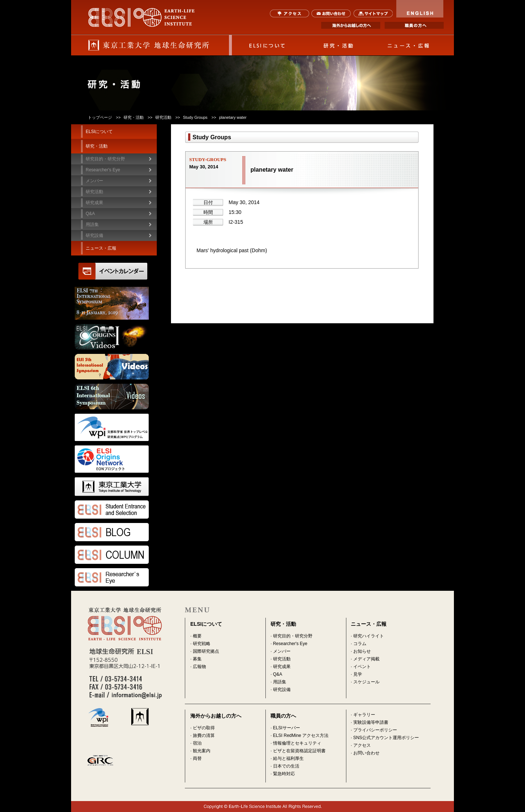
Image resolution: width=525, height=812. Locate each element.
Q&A (90, 214)
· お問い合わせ (365, 753)
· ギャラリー (363, 715)
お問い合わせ (331, 13)
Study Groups (195, 117)
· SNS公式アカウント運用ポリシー (385, 738)
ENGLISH (420, 9)
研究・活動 (338, 45)
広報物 (199, 667)
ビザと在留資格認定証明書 (299, 751)
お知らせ (362, 651)
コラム (360, 644)
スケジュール (366, 682)
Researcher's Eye (103, 170)
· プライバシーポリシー (374, 730)
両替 (197, 758)
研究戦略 (202, 644)
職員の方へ (414, 25)
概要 (197, 636)
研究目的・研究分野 (105, 159)
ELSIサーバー (287, 728)
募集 (197, 659)
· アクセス (361, 745)
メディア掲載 (366, 659)
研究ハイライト (369, 636)
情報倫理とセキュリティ (297, 743)
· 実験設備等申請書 (370, 722)
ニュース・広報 (409, 45)
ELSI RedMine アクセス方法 (301, 735)
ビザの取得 (204, 728)
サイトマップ (373, 13)
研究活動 (282, 659)
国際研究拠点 (206, 651)
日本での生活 (286, 766)
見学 (358, 674)
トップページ (100, 117)
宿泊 (197, 743)
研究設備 (94, 235)
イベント (362, 667)
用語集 (92, 225)
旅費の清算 (204, 735)
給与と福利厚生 (288, 758)
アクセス (290, 13)
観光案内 (202, 751)
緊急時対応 (284, 774)
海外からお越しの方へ (351, 25)
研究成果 (282, 667)
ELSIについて (267, 45)
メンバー (282, 651)
